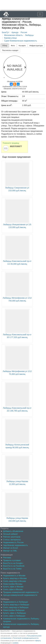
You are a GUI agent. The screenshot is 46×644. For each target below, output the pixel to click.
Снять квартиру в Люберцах (16, 607)
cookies (15, 643)
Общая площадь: (10, 101)
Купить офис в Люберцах (15, 613)
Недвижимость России (13, 542)
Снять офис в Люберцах (14, 616)
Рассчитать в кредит (10, 50)
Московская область (13, 35)
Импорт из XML (10, 551)
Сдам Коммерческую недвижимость (21, 41)
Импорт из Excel (10, 548)
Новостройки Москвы (13, 584)
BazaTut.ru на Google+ (13, 563)
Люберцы (29, 35)
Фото (13, 46)
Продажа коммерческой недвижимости (21, 592)
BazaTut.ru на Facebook (14, 566)
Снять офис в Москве (13, 589)
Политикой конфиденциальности (26, 638)
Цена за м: (7, 105)
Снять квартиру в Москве (15, 581)
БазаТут (6, 32)
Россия (24, 32)
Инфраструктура (36, 46)
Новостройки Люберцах (14, 610)
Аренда (15, 32)
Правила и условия (12, 560)
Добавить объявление (13, 531)
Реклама (7, 558)
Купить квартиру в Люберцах (16, 605)
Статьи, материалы (12, 540)
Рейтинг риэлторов (12, 537)
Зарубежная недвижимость (15, 545)
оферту (38, 641)
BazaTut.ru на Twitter (12, 569)
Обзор (5, 46)
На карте (22, 46)
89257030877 (16, 146)
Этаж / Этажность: (10, 96)
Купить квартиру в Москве (15, 578)
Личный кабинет (10, 534)
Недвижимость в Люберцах (16, 602)
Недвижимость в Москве (14, 576)
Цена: (4, 92)
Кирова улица (10, 38)
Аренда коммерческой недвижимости (20, 595)
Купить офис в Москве (13, 587)
